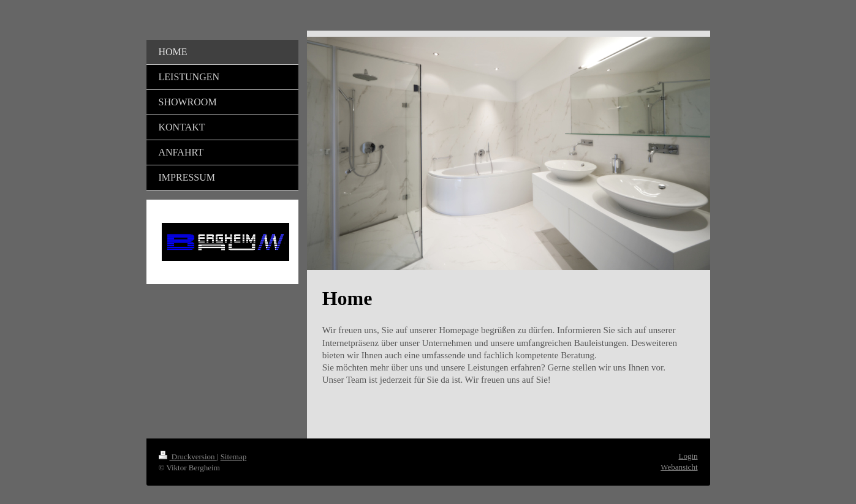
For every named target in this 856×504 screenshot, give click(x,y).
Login (688, 456)
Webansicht (679, 467)
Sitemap (234, 457)
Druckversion (188, 457)
